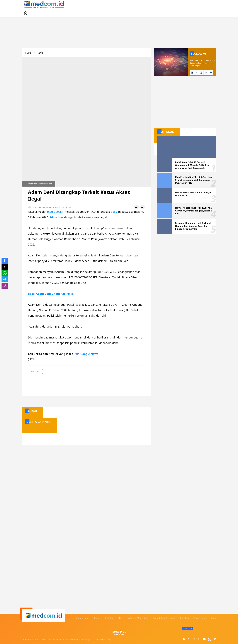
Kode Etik (184, 618)
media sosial (55, 212)
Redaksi (109, 618)
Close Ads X (187, 629)
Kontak (97, 618)
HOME (28, 53)
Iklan (120, 618)
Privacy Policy (200, 618)
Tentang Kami (82, 618)
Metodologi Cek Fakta (164, 618)
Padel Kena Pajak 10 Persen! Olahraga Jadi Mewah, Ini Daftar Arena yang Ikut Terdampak (192, 165)
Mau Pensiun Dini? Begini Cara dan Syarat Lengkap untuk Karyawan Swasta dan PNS (193, 180)
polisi (114, 212)
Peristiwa (36, 372)
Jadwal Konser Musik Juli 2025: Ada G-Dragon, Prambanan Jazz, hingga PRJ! (193, 211)
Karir (214, 618)
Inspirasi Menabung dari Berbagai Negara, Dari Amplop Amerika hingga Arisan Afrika (193, 226)
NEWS (40, 53)
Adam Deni (57, 217)
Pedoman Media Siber (138, 618)
